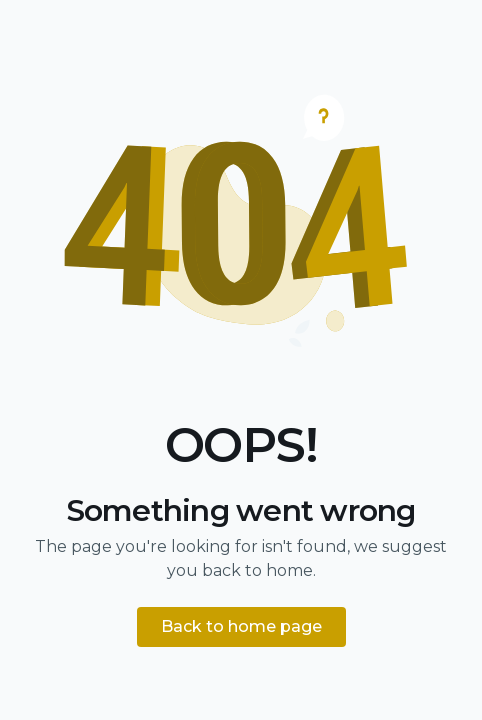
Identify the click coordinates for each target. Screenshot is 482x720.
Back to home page (241, 626)
